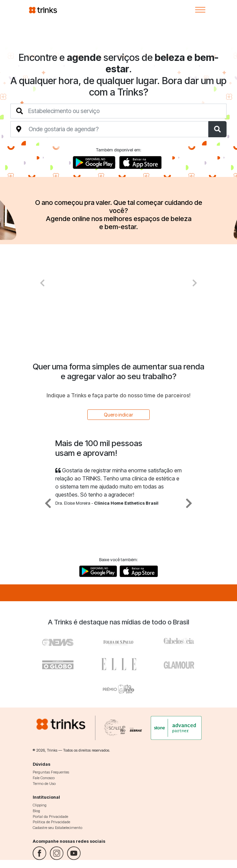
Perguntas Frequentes (51, 772)
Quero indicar (118, 415)
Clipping (40, 805)
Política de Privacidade (51, 822)
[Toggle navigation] (200, 10)
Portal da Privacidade (50, 817)
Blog (36, 811)
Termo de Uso (44, 784)
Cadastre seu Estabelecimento (57, 828)
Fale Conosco (44, 778)
